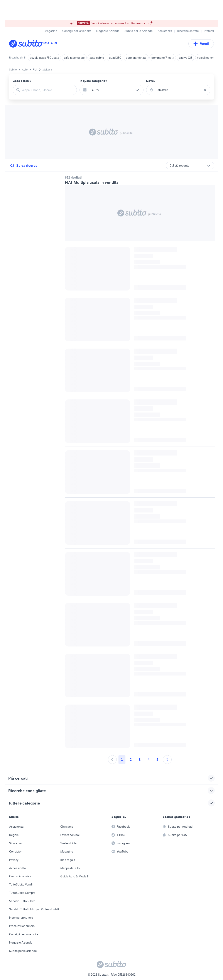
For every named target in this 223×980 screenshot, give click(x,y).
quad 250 (115, 58)
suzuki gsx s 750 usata (44, 58)
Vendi (201, 44)
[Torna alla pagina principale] (34, 44)
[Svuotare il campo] (205, 90)
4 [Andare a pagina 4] (149, 760)
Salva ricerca (23, 165)
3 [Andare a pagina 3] (140, 760)
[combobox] (47, 90)
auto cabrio (97, 58)
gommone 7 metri (163, 58)
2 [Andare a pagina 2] (131, 760)
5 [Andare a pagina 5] (158, 760)
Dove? (151, 81)
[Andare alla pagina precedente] (112, 760)
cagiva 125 (186, 58)
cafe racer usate (74, 58)
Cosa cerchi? (22, 81)
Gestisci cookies (20, 876)
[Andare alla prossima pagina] (167, 760)
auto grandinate (136, 58)
